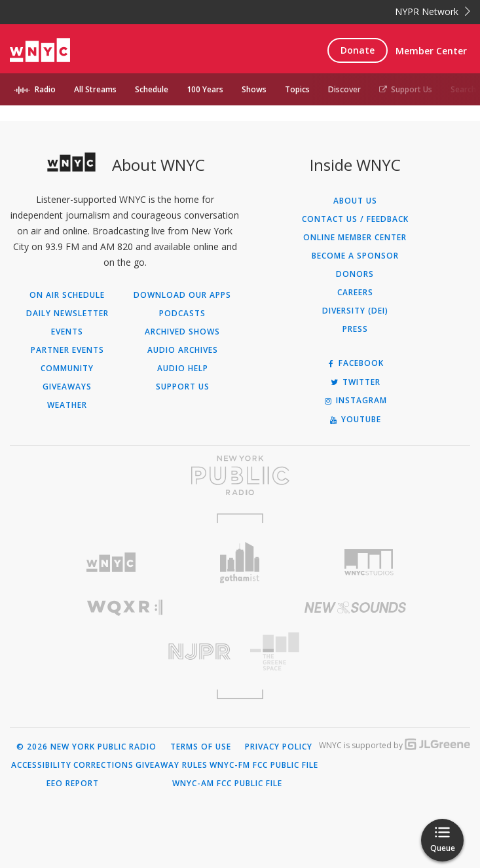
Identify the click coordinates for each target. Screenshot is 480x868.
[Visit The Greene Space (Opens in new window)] (356, 652)
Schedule (152, 89)
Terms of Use (201, 747)
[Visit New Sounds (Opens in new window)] (356, 607)
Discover (344, 89)
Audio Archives (183, 350)
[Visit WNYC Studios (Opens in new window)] (369, 562)
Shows (254, 89)
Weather (67, 405)
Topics (297, 89)
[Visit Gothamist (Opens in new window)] (240, 563)
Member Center (431, 51)
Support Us (406, 89)
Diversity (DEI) (355, 311)
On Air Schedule (67, 295)
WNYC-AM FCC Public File (227, 784)
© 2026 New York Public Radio (86, 747)
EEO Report (73, 784)
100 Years (205, 89)
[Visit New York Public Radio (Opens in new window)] (240, 475)
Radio (45, 89)
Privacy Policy (279, 747)
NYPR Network (433, 11)
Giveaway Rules (172, 765)
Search (463, 89)
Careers (355, 293)
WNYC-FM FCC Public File (264, 765)
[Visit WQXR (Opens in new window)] (125, 608)
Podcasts (182, 314)
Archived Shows (182, 332)
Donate (358, 50)
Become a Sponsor (355, 256)
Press (355, 329)
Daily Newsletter (67, 314)
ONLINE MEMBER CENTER (355, 238)
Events (67, 332)
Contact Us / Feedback (355, 219)
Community (67, 369)
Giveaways (67, 387)
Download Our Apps (182, 295)
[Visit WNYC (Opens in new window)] (111, 563)
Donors (355, 274)
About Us (355, 201)
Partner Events (67, 350)
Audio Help (183, 369)
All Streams (95, 89)
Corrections (103, 765)
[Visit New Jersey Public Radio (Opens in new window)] (125, 652)
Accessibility (41, 765)
